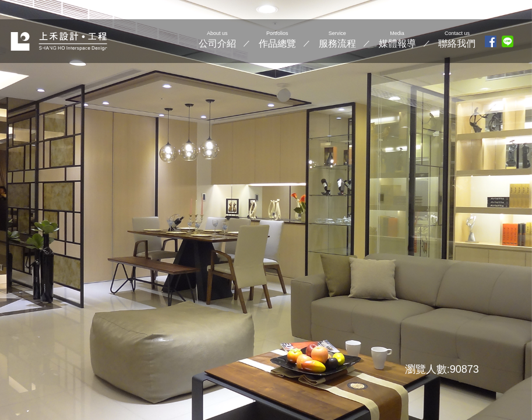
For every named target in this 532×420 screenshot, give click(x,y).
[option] (266, 210)
